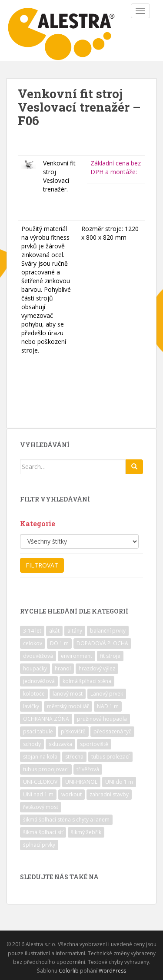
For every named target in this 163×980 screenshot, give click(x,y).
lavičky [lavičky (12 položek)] (31, 706)
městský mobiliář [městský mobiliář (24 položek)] (68, 706)
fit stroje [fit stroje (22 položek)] (110, 656)
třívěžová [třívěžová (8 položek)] (88, 769)
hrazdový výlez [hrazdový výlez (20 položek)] (97, 668)
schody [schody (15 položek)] (32, 744)
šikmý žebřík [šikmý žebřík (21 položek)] (86, 832)
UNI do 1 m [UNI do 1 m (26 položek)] (119, 782)
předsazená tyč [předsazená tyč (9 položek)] (112, 731)
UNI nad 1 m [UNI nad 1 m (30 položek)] (38, 794)
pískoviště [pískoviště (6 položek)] (73, 731)
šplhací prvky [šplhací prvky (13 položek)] (39, 845)
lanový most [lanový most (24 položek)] (68, 694)
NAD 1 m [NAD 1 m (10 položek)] (108, 706)
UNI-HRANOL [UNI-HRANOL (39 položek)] (81, 782)
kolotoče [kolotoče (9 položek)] (34, 694)
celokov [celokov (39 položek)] (33, 643)
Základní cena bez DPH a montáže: (116, 167)
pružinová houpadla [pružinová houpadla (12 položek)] (102, 719)
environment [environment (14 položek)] (77, 656)
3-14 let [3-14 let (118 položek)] (32, 631)
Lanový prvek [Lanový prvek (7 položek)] (107, 694)
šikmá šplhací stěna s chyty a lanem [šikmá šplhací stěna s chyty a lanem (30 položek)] (66, 820)
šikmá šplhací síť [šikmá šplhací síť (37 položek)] (43, 832)
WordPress (112, 971)
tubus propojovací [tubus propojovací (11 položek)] (46, 769)
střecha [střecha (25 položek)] (74, 757)
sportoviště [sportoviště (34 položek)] (94, 744)
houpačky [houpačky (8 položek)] (35, 668)
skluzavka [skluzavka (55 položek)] (60, 744)
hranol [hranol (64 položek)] (63, 668)
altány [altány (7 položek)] (75, 631)
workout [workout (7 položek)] (72, 794)
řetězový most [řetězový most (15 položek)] (41, 807)
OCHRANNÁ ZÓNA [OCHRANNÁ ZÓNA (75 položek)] (46, 719)
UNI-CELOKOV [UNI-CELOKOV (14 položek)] (40, 782)
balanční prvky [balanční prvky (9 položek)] (108, 631)
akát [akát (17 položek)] (54, 631)
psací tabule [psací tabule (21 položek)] (38, 731)
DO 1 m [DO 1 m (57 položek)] (59, 643)
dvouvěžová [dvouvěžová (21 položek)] (38, 656)
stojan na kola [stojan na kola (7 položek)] (40, 757)
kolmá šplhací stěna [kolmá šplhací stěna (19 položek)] (87, 681)
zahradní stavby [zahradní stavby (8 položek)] (109, 794)
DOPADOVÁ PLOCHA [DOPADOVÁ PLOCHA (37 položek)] (102, 643)
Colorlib (69, 971)
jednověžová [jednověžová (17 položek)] (39, 681)
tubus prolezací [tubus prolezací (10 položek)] (110, 757)
